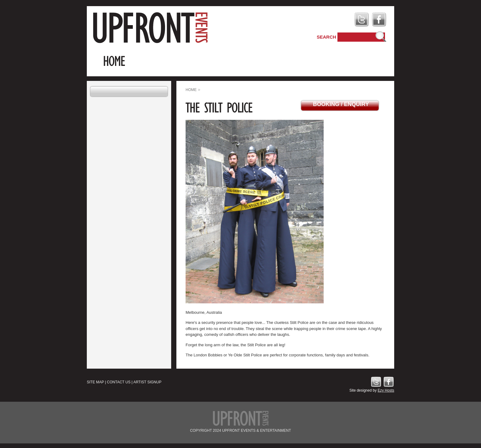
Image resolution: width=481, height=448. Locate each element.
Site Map (95, 382)
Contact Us (119, 382)
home (191, 90)
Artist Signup (148, 382)
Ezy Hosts (386, 390)
